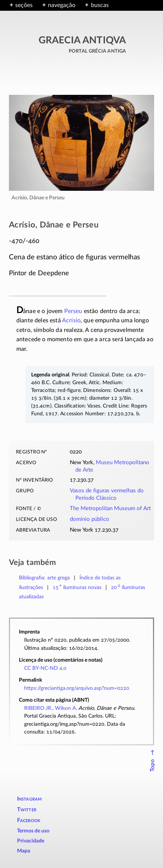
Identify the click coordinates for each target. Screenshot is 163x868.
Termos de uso (33, 831)
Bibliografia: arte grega (44, 578)
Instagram (30, 799)
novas (77, 587)
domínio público (89, 519)
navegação (62, 5)
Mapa (24, 851)
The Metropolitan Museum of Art (110, 508)
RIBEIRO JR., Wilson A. (50, 708)
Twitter (27, 810)
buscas (100, 5)
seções (24, 5)
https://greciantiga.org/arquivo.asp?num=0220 (77, 688)
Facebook (29, 820)
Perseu (73, 311)
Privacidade (31, 841)
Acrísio (71, 320)
